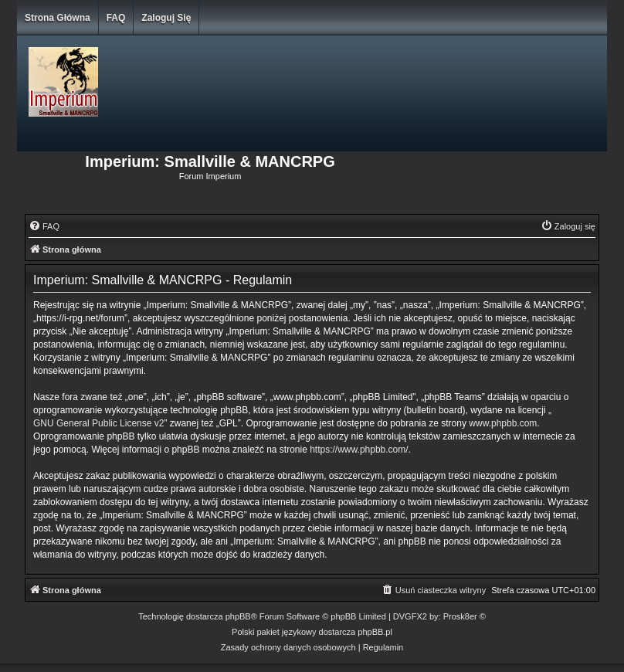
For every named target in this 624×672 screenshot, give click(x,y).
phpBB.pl (375, 632)
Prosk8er (460, 616)
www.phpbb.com (503, 423)
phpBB (238, 616)
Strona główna (58, 18)
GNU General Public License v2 (98, 423)
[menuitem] (44, 226)
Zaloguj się (166, 18)
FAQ (116, 18)
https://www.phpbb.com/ (359, 450)
